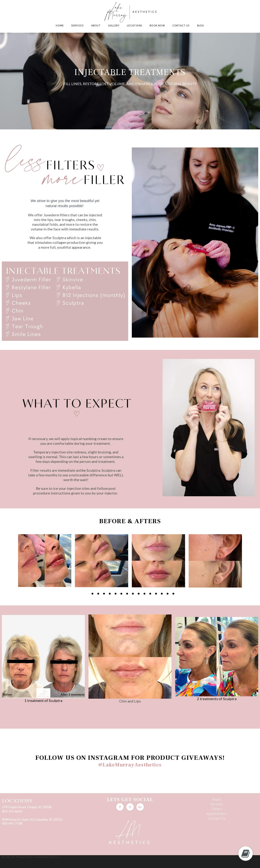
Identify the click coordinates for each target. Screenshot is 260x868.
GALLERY (114, 25)
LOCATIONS (135, 25)
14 (162, 594)
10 (139, 594)
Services (217, 804)
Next (259, 564)
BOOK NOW (157, 25)
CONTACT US (181, 25)
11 (144, 594)
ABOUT (96, 25)
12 (150, 594)
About (217, 799)
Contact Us (217, 818)
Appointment (217, 813)
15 (168, 594)
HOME (60, 25)
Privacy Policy (24, 857)
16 (173, 594)
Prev (1, 564)
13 (156, 594)
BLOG (201, 25)
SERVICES (77, 25)
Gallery (217, 809)
